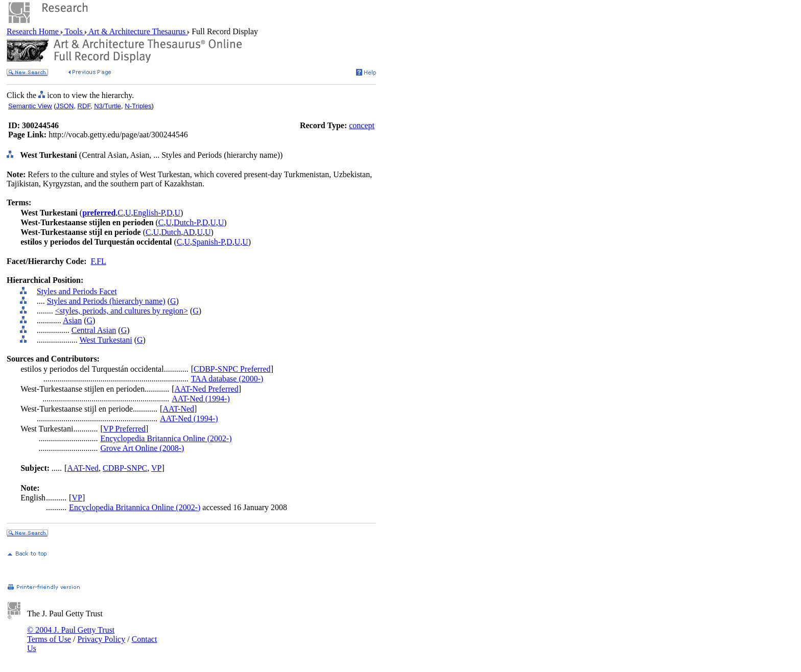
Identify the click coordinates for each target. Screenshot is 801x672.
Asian (72, 320)
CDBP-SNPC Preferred (232, 369)
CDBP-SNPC (125, 468)
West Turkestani (105, 340)
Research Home (34, 31)
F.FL (99, 261)
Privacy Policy (101, 639)
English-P (149, 213)
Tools (74, 31)
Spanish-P (208, 242)
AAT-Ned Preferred (207, 389)
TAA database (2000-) (227, 379)
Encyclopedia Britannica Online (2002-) (166, 438)
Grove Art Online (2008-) (142, 448)
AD (189, 232)
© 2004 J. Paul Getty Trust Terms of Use (71, 634)
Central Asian (94, 330)
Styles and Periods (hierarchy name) (106, 301)
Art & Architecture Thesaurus (137, 31)
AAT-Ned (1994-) (201, 399)
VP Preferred (124, 429)
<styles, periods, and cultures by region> (122, 311)
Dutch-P (187, 222)
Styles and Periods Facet (77, 291)
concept (362, 125)
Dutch (171, 232)
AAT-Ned (178, 409)
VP (156, 468)
